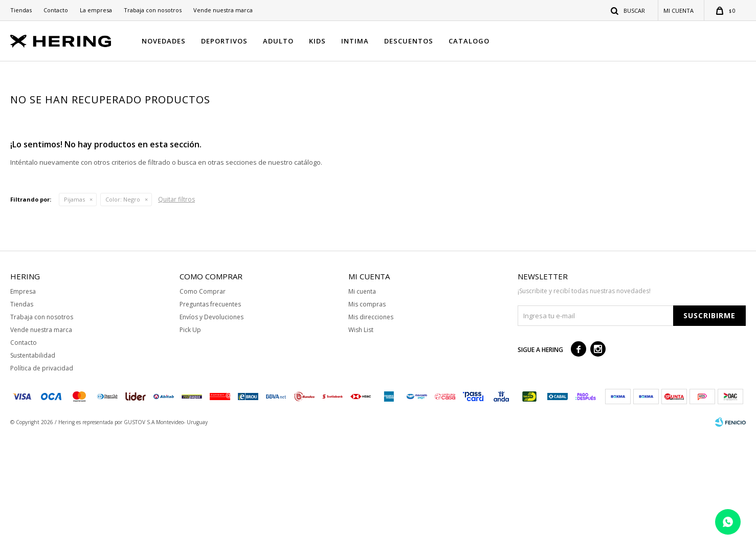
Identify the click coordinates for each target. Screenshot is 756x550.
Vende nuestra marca (223, 10)
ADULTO (278, 41)
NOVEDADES (164, 41)
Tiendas (21, 10)
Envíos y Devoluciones (212, 432)
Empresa (23, 406)
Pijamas (74, 314)
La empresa (96, 10)
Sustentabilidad (33, 470)
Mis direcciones (371, 432)
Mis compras (367, 419)
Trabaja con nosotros (153, 10)
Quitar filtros (176, 314)
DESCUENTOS (409, 41)
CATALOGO (469, 41)
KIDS (317, 41)
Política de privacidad (42, 483)
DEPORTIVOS (224, 41)
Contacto (56, 10)
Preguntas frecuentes (210, 419)
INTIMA (355, 41)
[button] (628, 10)
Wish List (361, 445)
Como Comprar (203, 406)
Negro (123, 314)
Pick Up (190, 445)
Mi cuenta (362, 406)
